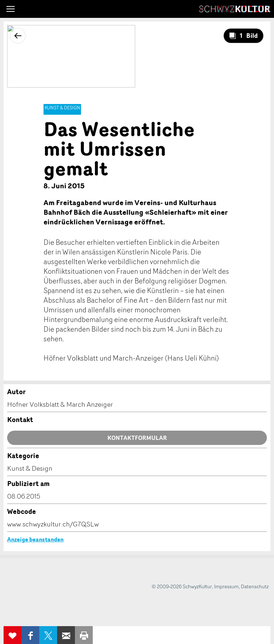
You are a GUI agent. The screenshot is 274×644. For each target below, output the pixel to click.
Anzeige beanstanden (35, 539)
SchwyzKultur (235, 9)
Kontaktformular (137, 438)
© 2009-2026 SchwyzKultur (182, 586)
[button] (11, 9)
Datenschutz (255, 586)
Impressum (226, 586)
